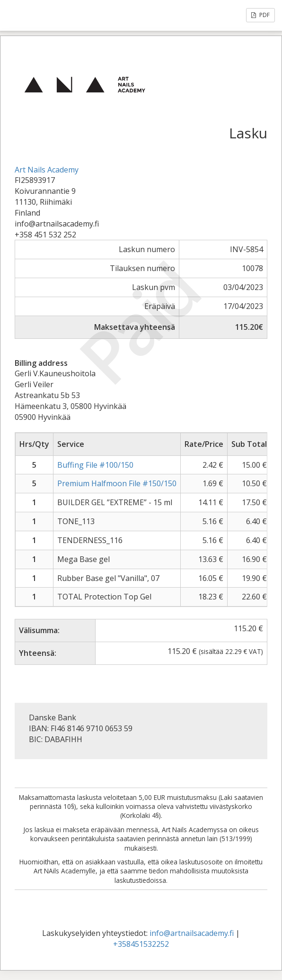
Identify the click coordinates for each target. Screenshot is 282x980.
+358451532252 (141, 944)
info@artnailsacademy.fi (192, 933)
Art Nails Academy (47, 170)
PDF (260, 15)
